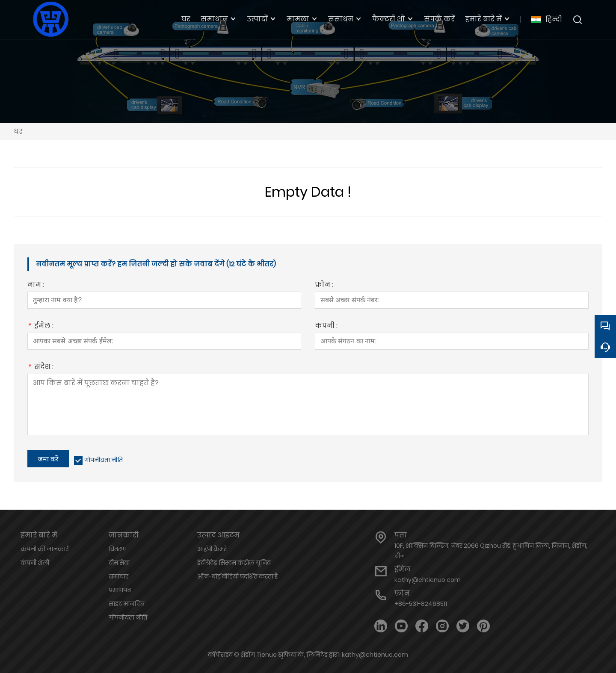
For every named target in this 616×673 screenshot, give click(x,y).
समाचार (118, 576)
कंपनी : (326, 326)
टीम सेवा (119, 563)
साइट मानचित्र (127, 604)
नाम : (36, 285)
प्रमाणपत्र (120, 590)
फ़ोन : (324, 285)
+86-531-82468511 (421, 604)
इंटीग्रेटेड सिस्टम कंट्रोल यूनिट (234, 563)
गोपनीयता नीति (104, 460)
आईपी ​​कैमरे (212, 549)
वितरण (117, 549)
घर (18, 131)
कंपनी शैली (35, 563)
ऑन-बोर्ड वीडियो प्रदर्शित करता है (238, 576)
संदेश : (40, 367)
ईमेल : (40, 326)
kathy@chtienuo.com (428, 580)
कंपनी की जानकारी (45, 549)
